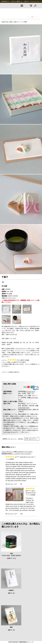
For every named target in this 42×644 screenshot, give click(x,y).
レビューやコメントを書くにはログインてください (17, 452)
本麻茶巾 (11, 590)
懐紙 (11, 627)
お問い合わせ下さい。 (32, 439)
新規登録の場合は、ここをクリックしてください (16, 454)
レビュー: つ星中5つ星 (15, 360)
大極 (11, 554)
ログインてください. (20, 362)
